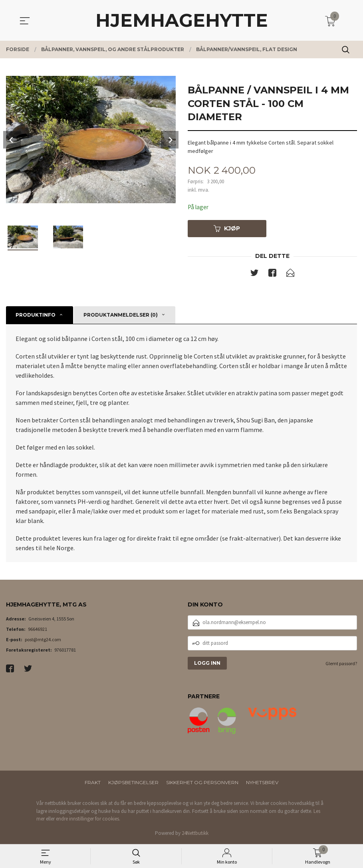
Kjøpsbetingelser (133, 783)
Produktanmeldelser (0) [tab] (121, 316)
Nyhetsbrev (262, 783)
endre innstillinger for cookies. (88, 819)
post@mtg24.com (43, 640)
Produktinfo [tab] (36, 316)
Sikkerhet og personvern (202, 783)
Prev (12, 140)
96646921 (38, 630)
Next (170, 140)
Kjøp (227, 229)
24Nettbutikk (195, 834)
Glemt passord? (341, 664)
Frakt (93, 783)
